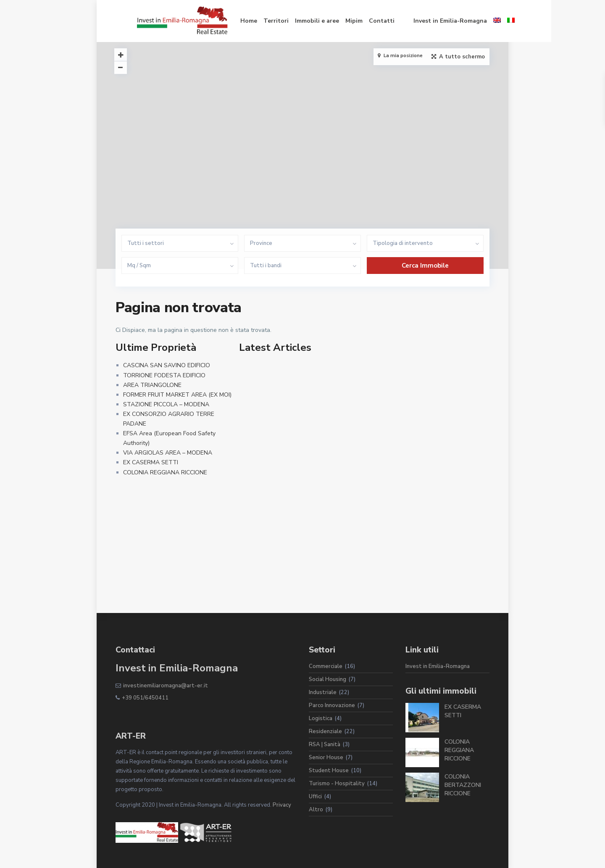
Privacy (282, 805)
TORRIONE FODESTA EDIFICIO (164, 375)
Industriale (323, 692)
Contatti (360, 21)
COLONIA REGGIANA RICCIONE (165, 472)
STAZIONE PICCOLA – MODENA (166, 404)
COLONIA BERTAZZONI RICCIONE (463, 785)
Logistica (321, 718)
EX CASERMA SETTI (151, 462)
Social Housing (327, 679)
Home (227, 21)
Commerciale (326, 666)
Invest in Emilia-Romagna (429, 21)
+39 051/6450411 (145, 698)
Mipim (333, 21)
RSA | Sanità (325, 744)
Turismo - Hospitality (337, 784)
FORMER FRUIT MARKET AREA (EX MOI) (177, 395)
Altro (316, 810)
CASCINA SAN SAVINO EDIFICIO (167, 365)
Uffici (315, 797)
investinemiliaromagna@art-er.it (166, 686)
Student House (329, 771)
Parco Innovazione (332, 705)
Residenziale (325, 731)
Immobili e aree (296, 21)
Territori (255, 21)
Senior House (326, 758)
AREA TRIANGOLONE (152, 385)
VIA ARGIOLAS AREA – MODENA (168, 453)
